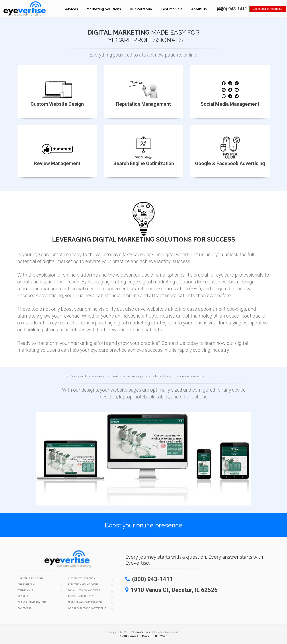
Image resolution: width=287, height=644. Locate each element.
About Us (199, 9)
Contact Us (24, 608)
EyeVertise (142, 632)
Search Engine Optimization (85, 602)
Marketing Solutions (104, 9)
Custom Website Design (82, 579)
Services (71, 9)
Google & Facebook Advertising (87, 608)
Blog (219, 9)
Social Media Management (84, 590)
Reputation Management (83, 584)
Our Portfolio (141, 9)
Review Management (80, 596)
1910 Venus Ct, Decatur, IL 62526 (143, 636)
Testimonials (172, 9)
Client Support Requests (268, 9)
